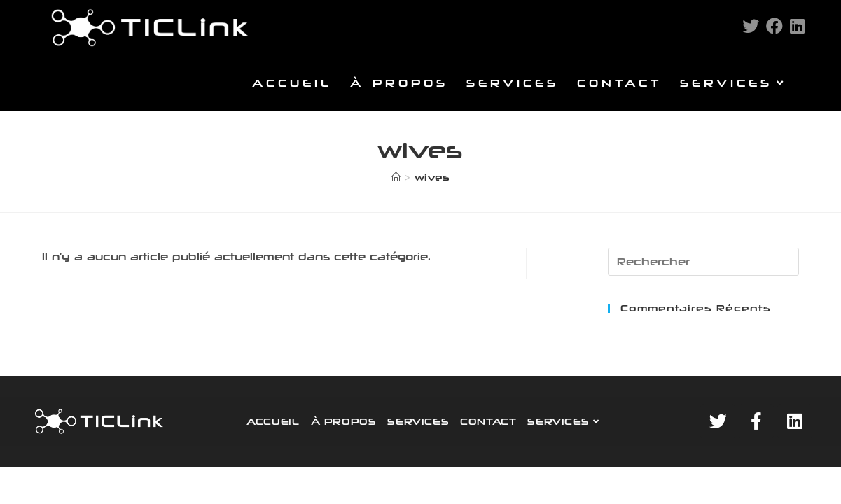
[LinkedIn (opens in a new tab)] (797, 26)
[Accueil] (396, 177)
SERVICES (418, 421)
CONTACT (488, 421)
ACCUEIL (273, 421)
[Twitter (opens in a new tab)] (751, 26)
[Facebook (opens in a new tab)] (774, 26)
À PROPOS (344, 421)
